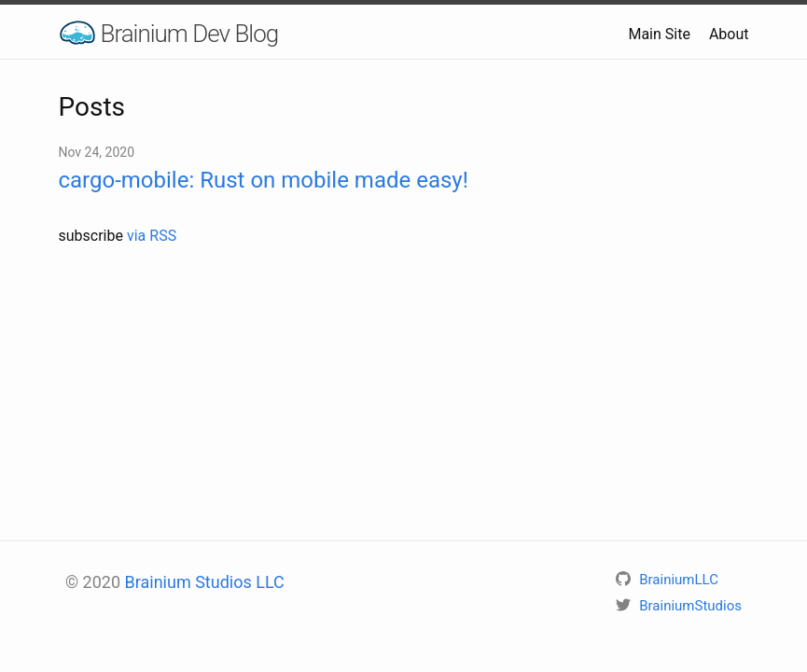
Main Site (659, 34)
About (729, 34)
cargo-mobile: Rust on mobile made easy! (264, 180)
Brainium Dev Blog (190, 34)
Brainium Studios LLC (205, 582)
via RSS (152, 236)
